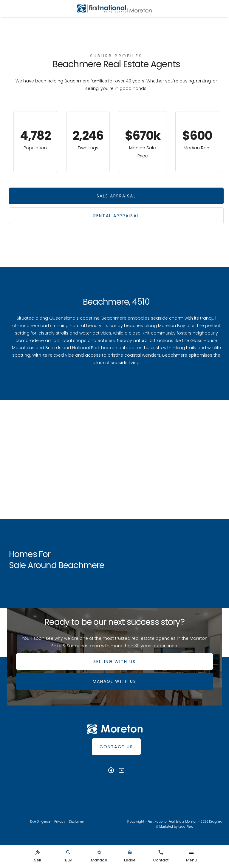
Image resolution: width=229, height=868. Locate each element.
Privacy (60, 822)
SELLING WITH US (114, 662)
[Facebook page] (112, 771)
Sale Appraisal (116, 196)
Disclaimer (77, 822)
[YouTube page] (122, 771)
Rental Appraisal (116, 216)
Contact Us (116, 747)
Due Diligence (40, 822)
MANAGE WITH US (114, 681)
